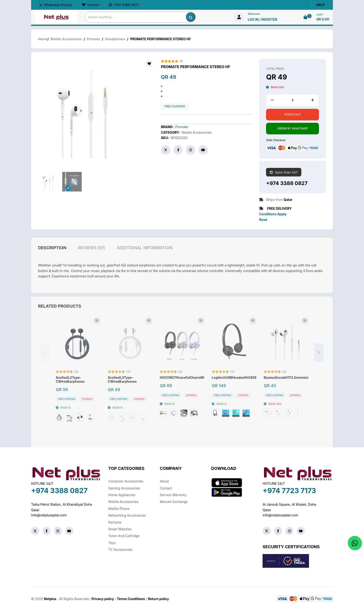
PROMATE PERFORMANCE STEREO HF (195, 67)
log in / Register (262, 19)
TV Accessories (120, 550)
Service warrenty (173, 495)
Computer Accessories (126, 481)
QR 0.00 (323, 19)
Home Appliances (122, 495)
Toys (112, 543)
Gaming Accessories (124, 488)
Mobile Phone (119, 509)
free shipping (175, 106)
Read (263, 220)
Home (43, 39)
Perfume (115, 522)
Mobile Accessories (66, 39)
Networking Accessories (127, 515)
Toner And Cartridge (124, 536)
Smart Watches (120, 529)
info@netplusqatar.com (49, 515)
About (164, 481)
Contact (166, 488)
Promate (93, 39)
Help (320, 5)
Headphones (115, 39)
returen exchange (174, 502)
